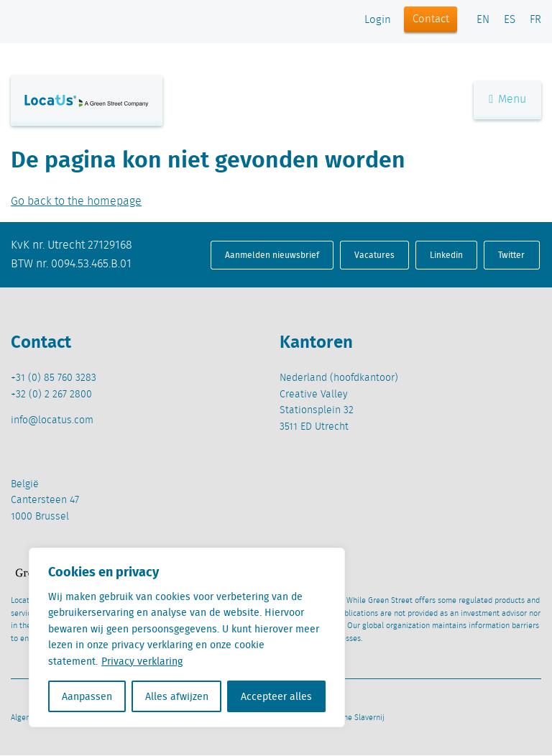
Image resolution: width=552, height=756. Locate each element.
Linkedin (446, 255)
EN (483, 20)
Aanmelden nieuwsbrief (272, 255)
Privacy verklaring (142, 661)
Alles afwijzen (177, 696)
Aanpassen (87, 696)
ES (510, 20)
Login (378, 20)
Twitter (511, 255)
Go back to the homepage (76, 202)
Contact (431, 19)
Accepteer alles (276, 696)
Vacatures (374, 255)
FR (535, 20)
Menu (507, 100)
